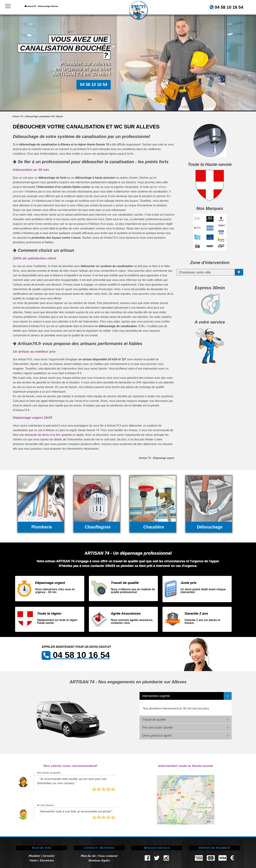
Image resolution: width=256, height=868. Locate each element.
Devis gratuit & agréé (157, 736)
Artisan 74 (17, 116)
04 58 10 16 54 (225, 7)
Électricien (47, 860)
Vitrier (34, 860)
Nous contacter (108, 856)
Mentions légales (99, 860)
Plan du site (88, 856)
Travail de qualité (154, 720)
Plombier (34, 856)
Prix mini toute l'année (158, 728)
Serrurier (49, 856)
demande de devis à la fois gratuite (48, 435)
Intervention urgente (156, 696)
